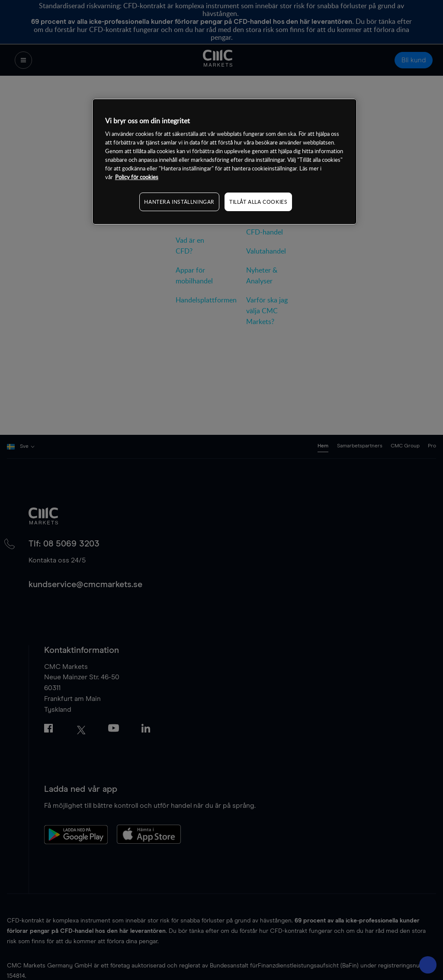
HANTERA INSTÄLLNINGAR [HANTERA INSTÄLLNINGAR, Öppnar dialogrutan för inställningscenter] (179, 202)
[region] (225, 162)
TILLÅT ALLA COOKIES (258, 202)
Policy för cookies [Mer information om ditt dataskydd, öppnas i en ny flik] (137, 177)
